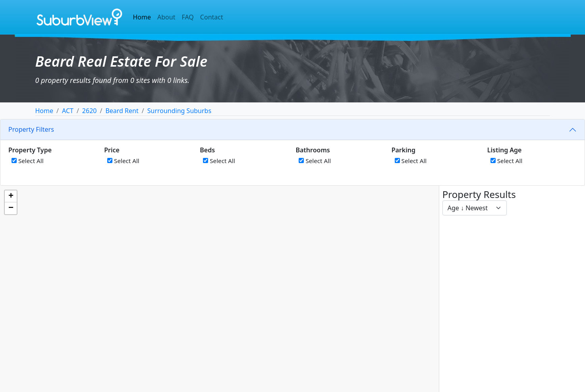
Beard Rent (122, 111)
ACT (68, 111)
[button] (11, 196)
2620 (90, 111)
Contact (212, 17)
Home (142, 17)
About (166, 17)
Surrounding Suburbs (179, 111)
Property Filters (31, 129)
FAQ (187, 17)
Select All (28, 161)
